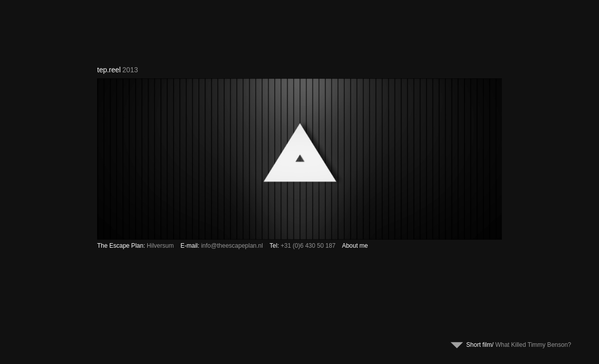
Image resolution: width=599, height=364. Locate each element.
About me (355, 246)
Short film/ (521, 345)
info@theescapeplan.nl (232, 246)
